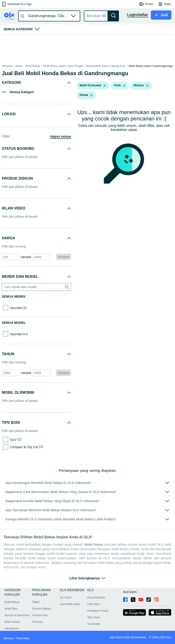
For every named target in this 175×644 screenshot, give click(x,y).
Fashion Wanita (42, 609)
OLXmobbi (94, 624)
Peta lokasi (23, 638)
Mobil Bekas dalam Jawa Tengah (63, 66)
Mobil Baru (11, 609)
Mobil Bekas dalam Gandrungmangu (151, 66)
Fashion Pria (40, 615)
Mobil (19, 66)
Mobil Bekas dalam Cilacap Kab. (106, 66)
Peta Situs (94, 604)
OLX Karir (66, 598)
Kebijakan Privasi (98, 611)
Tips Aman (94, 617)
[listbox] (105, 86)
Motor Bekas (12, 622)
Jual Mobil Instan (70, 604)
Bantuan (9, 638)
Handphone (12, 629)
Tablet (36, 602)
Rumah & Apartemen (17, 615)
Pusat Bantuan (96, 598)
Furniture (38, 622)
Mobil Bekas (33, 66)
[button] (16, 4)
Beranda (7, 66)
